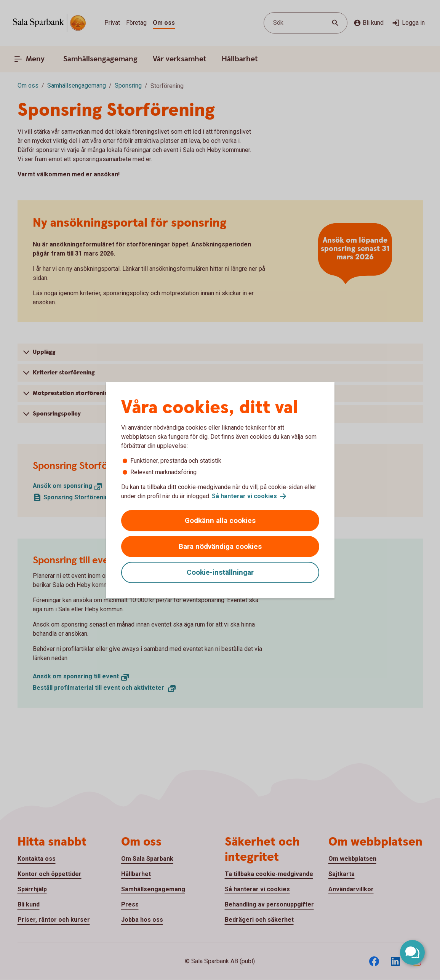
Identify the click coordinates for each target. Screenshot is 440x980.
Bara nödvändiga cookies (220, 546)
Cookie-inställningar (220, 572)
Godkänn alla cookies (220, 520)
